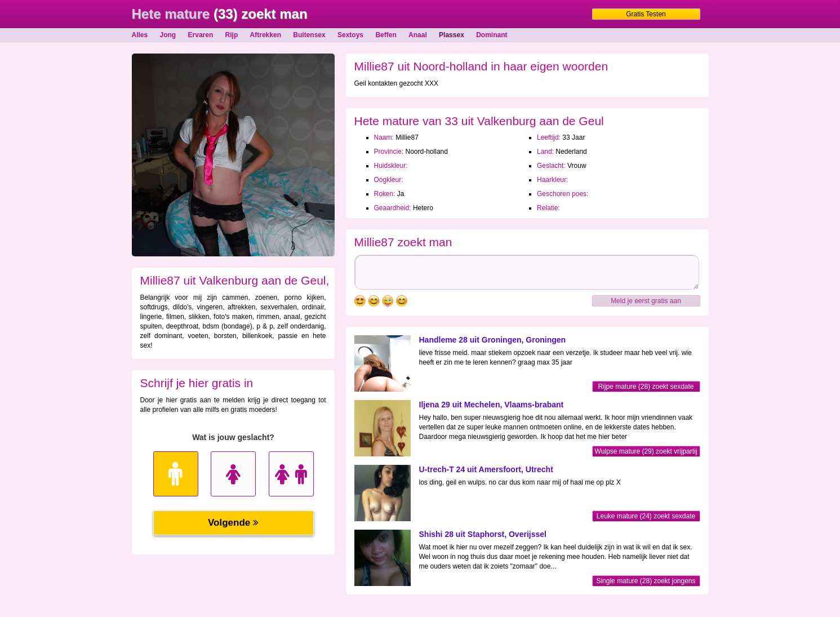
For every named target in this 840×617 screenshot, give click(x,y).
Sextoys (350, 35)
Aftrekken (266, 35)
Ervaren (201, 35)
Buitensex (309, 35)
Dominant (492, 35)
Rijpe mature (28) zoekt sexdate (646, 387)
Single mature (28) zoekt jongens (646, 581)
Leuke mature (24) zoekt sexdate (646, 516)
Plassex (452, 35)
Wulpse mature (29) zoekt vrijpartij (646, 451)
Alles (140, 35)
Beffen (386, 35)
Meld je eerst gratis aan (646, 301)
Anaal (418, 35)
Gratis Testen (646, 14)
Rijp (232, 35)
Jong (168, 35)
